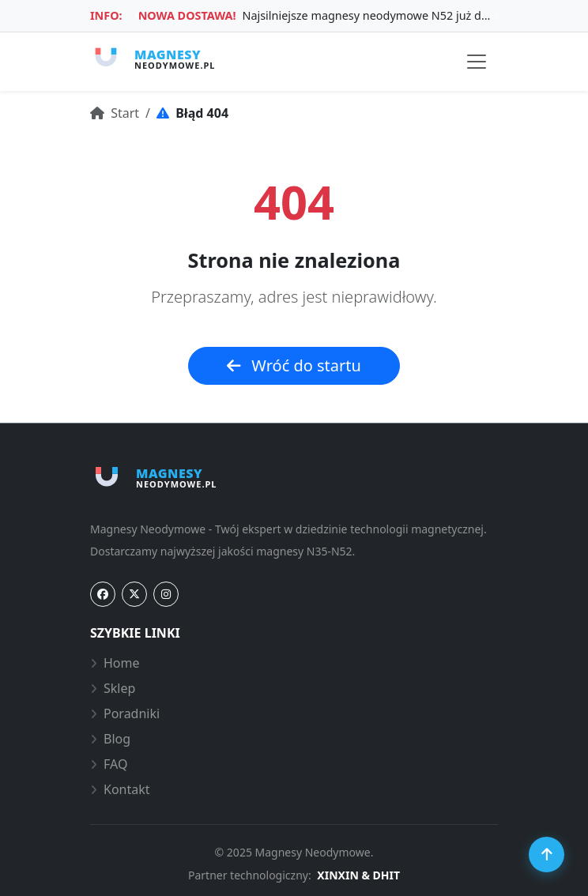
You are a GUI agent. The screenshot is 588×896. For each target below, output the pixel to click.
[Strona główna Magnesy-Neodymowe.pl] (153, 58)
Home (115, 663)
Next (496, 16)
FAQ (109, 764)
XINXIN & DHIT (358, 875)
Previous (138, 16)
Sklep (113, 688)
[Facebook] (103, 594)
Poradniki (125, 713)
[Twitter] (134, 594)
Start (115, 113)
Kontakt (120, 789)
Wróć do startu (294, 365)
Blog (110, 739)
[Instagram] (166, 594)
